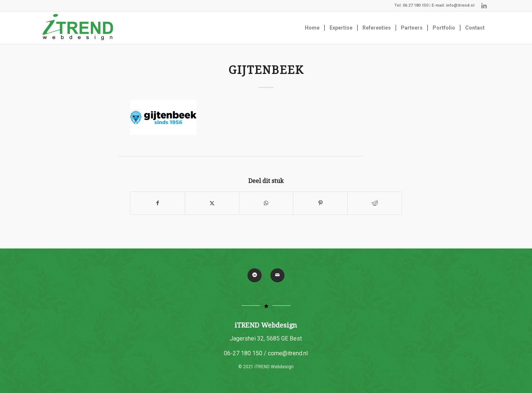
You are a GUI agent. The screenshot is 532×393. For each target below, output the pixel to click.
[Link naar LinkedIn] (484, 6)
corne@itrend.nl (288, 353)
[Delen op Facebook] (158, 203)
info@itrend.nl (460, 5)
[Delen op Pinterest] (320, 203)
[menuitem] (312, 28)
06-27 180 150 (243, 353)
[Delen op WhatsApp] (266, 203)
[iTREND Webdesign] (78, 28)
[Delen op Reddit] (375, 203)
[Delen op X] (212, 203)
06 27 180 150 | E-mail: (424, 5)
